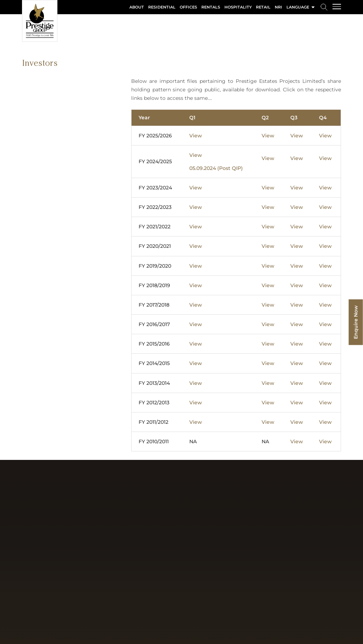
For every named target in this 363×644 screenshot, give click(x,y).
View (196, 136)
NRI (278, 7)
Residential (162, 7)
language (301, 7)
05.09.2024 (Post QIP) (216, 168)
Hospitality (238, 7)
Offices (188, 7)
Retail (263, 7)
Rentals (211, 7)
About (137, 7)
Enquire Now (356, 322)
